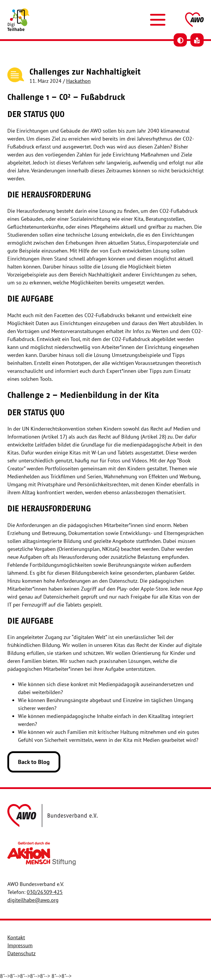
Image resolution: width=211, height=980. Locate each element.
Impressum (20, 945)
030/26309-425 (45, 892)
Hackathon (78, 81)
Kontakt (16, 937)
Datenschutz (21, 953)
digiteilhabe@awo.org (33, 900)
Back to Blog (34, 762)
